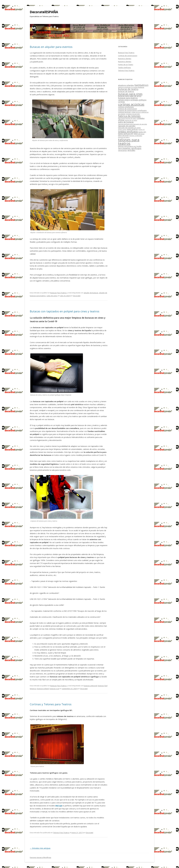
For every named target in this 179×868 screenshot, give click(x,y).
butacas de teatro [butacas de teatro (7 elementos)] (128, 89)
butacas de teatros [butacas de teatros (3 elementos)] (126, 91)
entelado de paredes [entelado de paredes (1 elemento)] (133, 114)
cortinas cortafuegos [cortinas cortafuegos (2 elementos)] (126, 107)
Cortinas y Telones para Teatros (51, 704)
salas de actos (52, 296)
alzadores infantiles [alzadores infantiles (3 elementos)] (126, 85)
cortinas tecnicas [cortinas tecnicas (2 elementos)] (124, 112)
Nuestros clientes (125, 59)
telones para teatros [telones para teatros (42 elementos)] (129, 142)
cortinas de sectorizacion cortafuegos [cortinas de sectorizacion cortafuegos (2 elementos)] (132, 110)
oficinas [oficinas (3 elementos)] (121, 120)
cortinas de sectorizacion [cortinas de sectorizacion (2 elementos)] (128, 109)
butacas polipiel (43, 689)
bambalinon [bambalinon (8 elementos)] (141, 85)
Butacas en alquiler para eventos (51, 47)
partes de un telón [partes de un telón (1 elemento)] (131, 120)
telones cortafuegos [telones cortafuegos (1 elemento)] (136, 136)
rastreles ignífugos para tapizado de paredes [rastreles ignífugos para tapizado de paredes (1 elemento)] (133, 124)
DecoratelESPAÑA (44, 12)
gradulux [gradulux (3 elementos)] (141, 118)
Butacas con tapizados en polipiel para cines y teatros (65, 311)
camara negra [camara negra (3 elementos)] (124, 100)
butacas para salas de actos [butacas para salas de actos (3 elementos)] (130, 96)
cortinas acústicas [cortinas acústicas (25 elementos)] (131, 104)
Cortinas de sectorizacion (128, 56)
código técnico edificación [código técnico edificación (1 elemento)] (140, 112)
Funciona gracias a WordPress (40, 857)
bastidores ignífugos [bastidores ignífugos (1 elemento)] (124, 87)
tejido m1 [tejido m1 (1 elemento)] (142, 130)
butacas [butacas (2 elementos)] (141, 87)
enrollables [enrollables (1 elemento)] (122, 114)
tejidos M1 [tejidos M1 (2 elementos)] (142, 132)
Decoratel (77, 296)
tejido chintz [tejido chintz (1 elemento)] (122, 130)
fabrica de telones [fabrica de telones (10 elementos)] (129, 116)
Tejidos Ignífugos (124, 67)
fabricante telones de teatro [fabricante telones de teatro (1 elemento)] (127, 118)
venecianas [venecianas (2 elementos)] (123, 150)
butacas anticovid (90, 686)
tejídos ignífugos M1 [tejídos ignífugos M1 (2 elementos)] (126, 134)
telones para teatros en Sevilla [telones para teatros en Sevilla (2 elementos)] (130, 146)
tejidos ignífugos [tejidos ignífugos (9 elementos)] (128, 132)
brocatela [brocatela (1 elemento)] (134, 87)
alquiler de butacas (91, 293)
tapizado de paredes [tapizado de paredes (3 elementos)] (127, 126)
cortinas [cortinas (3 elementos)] (121, 102)
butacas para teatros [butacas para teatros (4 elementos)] (128, 98)
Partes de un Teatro (126, 65)
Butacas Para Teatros (58, 293)
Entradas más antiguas (40, 848)
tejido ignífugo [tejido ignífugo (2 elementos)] (132, 129)
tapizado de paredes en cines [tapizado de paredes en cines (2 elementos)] (129, 128)
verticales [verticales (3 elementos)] (131, 150)
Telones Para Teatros (61, 833)
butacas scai (54, 689)
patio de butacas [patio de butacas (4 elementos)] (126, 122)
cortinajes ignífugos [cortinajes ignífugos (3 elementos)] (138, 100)
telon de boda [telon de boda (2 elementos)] (123, 135)
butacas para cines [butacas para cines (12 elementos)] (130, 94)
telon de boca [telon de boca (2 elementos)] (139, 134)
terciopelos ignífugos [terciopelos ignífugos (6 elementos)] (130, 148)
